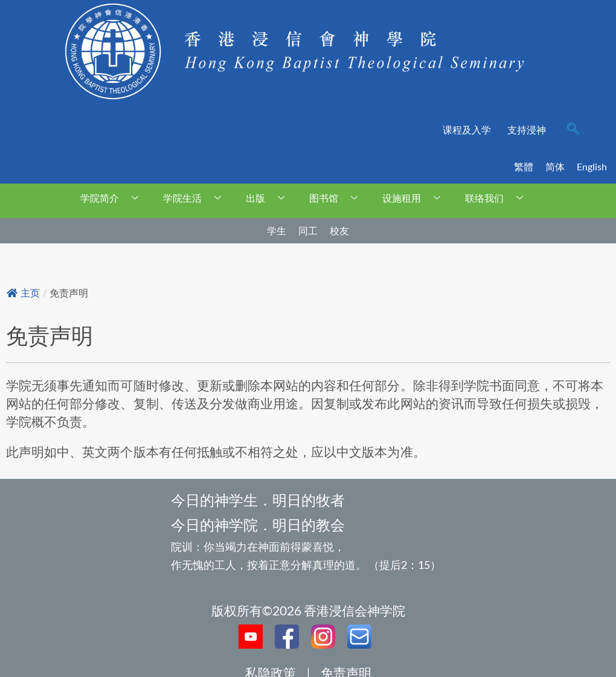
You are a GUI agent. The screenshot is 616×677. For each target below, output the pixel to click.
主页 (23, 293)
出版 (270, 198)
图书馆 (338, 198)
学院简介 (114, 198)
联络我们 (499, 198)
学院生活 (197, 198)
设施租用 (416, 198)
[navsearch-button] (573, 130)
